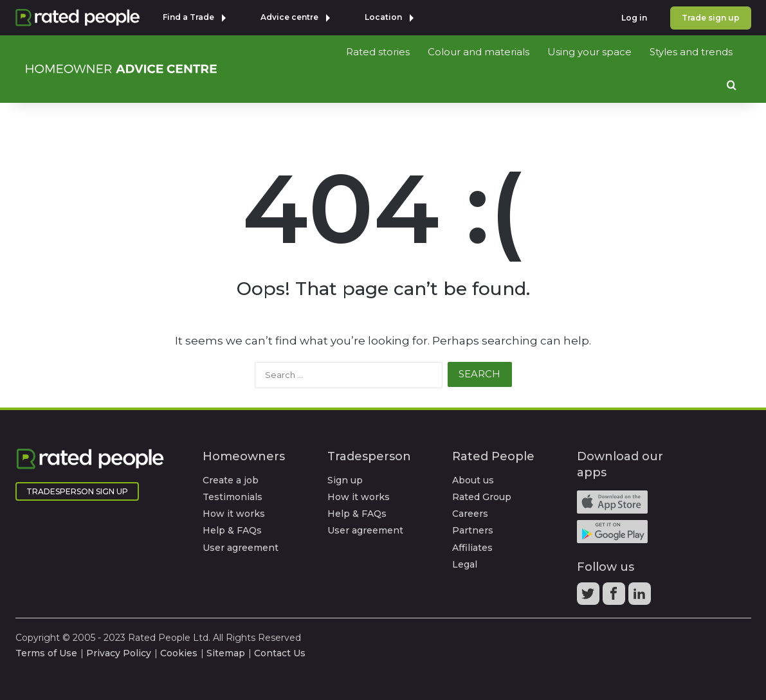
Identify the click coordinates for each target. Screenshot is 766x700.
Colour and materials (479, 52)
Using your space (589, 52)
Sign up (345, 480)
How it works (234, 514)
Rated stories (378, 52)
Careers (470, 514)
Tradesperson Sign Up (77, 491)
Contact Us (280, 653)
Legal (465, 564)
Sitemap (226, 653)
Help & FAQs (232, 530)
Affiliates (472, 548)
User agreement (241, 548)
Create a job (231, 480)
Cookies (179, 653)
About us (473, 480)
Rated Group (482, 497)
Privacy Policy (119, 653)
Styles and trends (691, 52)
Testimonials (233, 497)
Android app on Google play (612, 532)
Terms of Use (46, 653)
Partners (473, 530)
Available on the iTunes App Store (612, 502)
